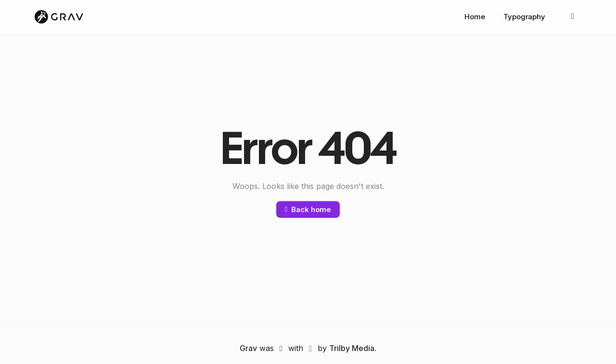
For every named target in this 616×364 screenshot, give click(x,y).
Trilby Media (352, 349)
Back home (308, 210)
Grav (248, 349)
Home (475, 17)
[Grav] (59, 17)
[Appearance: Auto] (573, 17)
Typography (524, 17)
